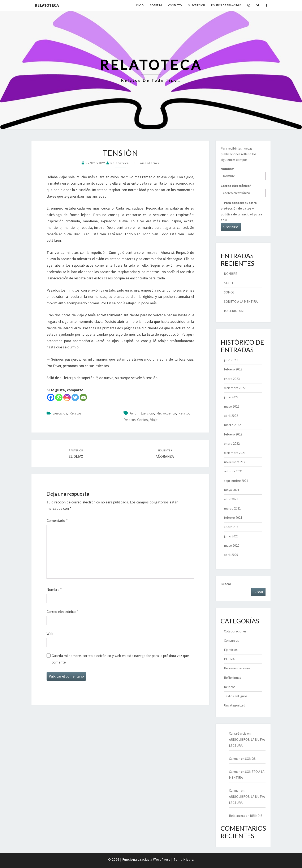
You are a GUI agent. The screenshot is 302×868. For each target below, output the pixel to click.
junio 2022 (231, 397)
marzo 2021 (232, 508)
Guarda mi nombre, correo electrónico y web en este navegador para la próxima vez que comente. (120, 659)
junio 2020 (231, 536)
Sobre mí (156, 5)
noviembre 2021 (235, 462)
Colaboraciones (235, 631)
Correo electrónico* (243, 190)
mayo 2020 (232, 545)
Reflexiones (232, 678)
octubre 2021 (233, 471)
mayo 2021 (232, 490)
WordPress (162, 859)
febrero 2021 (233, 517)
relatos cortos (136, 420)
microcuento (166, 413)
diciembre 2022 (235, 388)
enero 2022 (232, 443)
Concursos (231, 640)
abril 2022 (231, 416)
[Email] (83, 397)
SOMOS (229, 292)
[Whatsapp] (59, 397)
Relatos (75, 413)
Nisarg (189, 859)
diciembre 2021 (235, 453)
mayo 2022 (232, 406)
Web (50, 634)
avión (134, 413)
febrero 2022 (233, 434)
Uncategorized (235, 705)
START (229, 283)
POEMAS (230, 659)
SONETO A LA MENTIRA (241, 301)
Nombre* (243, 173)
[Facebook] (51, 397)
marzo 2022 (232, 425)
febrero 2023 (233, 369)
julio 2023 (231, 360)
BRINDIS (256, 816)
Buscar (226, 584)
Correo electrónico (62, 612)
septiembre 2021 (236, 481)
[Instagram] (67, 397)
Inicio (140, 5)
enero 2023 (232, 379)
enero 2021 (232, 527)
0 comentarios (147, 163)
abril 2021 (231, 499)
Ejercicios (60, 413)
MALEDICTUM (234, 311)
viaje (154, 420)
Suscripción (197, 5)
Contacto (175, 5)
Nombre (54, 590)
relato (184, 413)
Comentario (57, 521)
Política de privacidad (226, 5)
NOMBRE (231, 274)
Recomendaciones (237, 668)
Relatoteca (47, 5)
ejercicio (147, 413)
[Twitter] (75, 397)
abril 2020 (231, 555)
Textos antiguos (236, 696)
